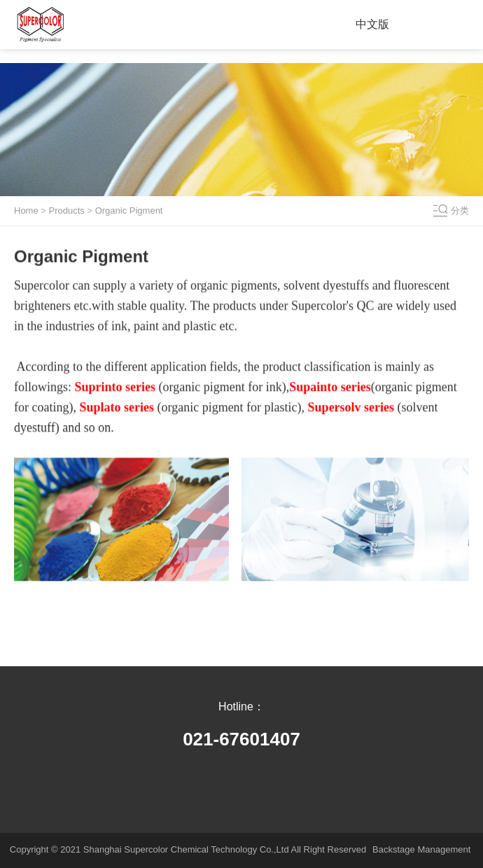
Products (67, 211)
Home (26, 211)
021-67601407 (241, 739)
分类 (460, 211)
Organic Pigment (129, 211)
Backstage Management (421, 849)
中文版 (372, 24)
